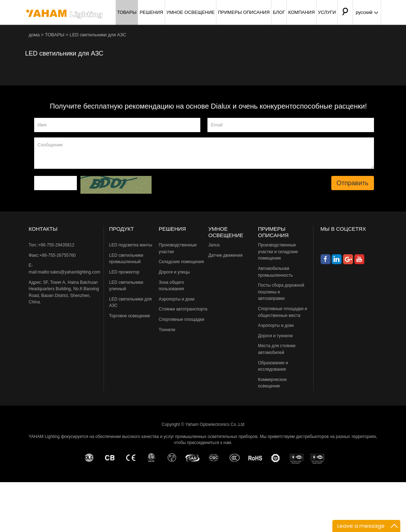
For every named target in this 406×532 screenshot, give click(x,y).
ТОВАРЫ (127, 12)
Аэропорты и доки (176, 299)
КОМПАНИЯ (302, 12)
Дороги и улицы (174, 272)
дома (34, 35)
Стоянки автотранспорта (183, 309)
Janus (214, 245)
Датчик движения (226, 255)
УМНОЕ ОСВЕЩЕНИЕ (191, 12)
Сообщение (204, 153)
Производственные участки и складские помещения (278, 252)
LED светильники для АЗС (98, 35)
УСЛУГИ (327, 12)
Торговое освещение (130, 316)
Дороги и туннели (275, 336)
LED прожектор (124, 272)
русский (367, 12)
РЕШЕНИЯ (151, 12)
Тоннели (167, 330)
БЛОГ (279, 12)
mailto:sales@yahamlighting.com (69, 272)
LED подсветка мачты (131, 245)
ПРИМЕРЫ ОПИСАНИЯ (244, 12)
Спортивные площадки (181, 319)
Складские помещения (181, 262)
